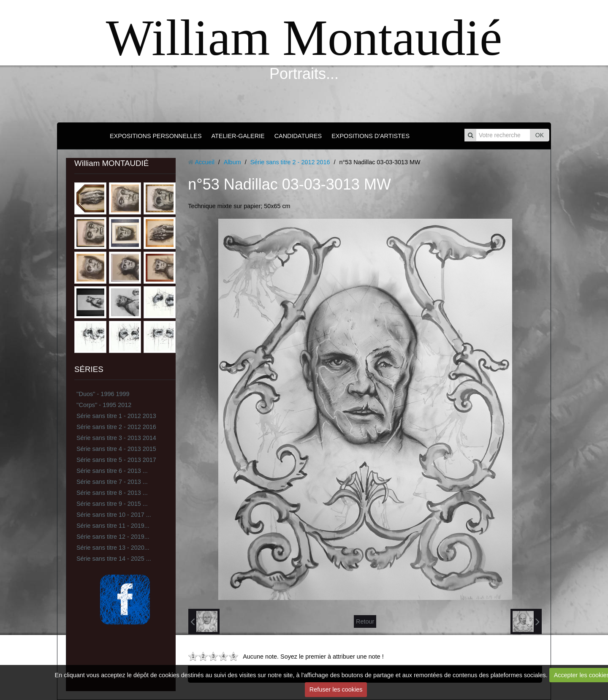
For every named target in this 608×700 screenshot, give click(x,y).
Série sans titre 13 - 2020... (113, 548)
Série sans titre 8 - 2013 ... (112, 493)
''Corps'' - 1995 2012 (104, 405)
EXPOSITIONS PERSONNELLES (156, 136)
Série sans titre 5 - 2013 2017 (116, 460)
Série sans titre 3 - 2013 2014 (116, 438)
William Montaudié (304, 38)
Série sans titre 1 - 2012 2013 (116, 416)
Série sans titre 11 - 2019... (113, 526)
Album (232, 162)
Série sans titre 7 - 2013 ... (112, 482)
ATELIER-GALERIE (238, 136)
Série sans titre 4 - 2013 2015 (116, 449)
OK (540, 135)
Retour (365, 621)
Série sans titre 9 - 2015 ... (112, 504)
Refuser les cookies (336, 689)
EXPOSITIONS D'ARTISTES (370, 136)
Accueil (204, 162)
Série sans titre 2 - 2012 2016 (116, 427)
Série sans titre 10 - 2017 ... (114, 515)
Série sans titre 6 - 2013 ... (112, 471)
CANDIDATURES (298, 136)
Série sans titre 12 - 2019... (113, 537)
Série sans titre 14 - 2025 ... (114, 559)
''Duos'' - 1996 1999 (103, 394)
